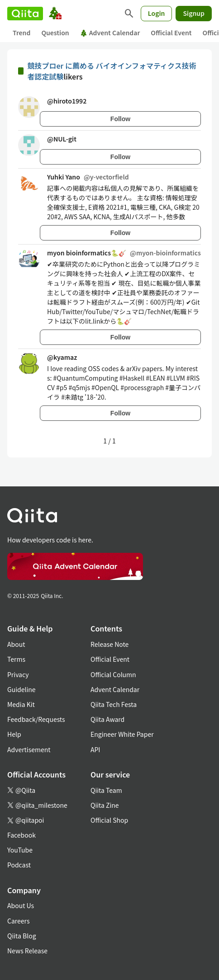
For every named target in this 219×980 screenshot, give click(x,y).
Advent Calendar (110, 33)
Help (14, 734)
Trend (21, 33)
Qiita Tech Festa (114, 704)
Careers (18, 921)
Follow (120, 119)
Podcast (19, 865)
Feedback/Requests (36, 719)
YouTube (20, 850)
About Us (21, 905)
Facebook (21, 835)
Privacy (18, 674)
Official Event (171, 33)
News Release (27, 951)
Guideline (21, 689)
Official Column (113, 674)
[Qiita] (25, 14)
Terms (16, 659)
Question (55, 33)
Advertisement (29, 749)
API (95, 749)
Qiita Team (106, 790)
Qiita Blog (22, 936)
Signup (194, 13)
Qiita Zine (105, 805)
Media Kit (21, 704)
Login (157, 13)
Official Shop (109, 820)
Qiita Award (107, 719)
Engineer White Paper (122, 734)
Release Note (109, 644)
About (16, 644)
